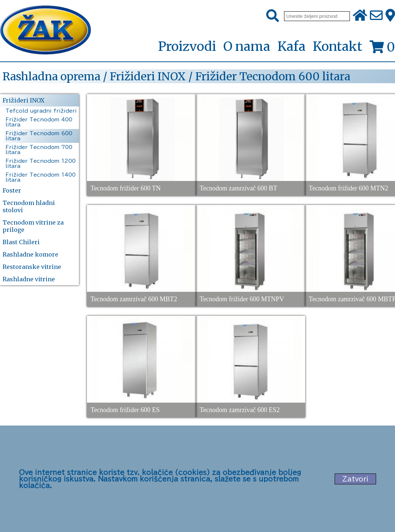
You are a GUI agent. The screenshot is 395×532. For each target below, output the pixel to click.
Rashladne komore (30, 254)
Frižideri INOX (23, 100)
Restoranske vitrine (32, 267)
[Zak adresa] (390, 16)
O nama (247, 47)
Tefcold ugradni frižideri (41, 111)
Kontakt (338, 47)
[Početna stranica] (45, 31)
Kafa (292, 47)
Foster (12, 190)
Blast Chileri (21, 242)
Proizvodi (187, 47)
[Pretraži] (273, 16)
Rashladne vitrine (29, 279)
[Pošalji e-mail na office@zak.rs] (376, 16)
